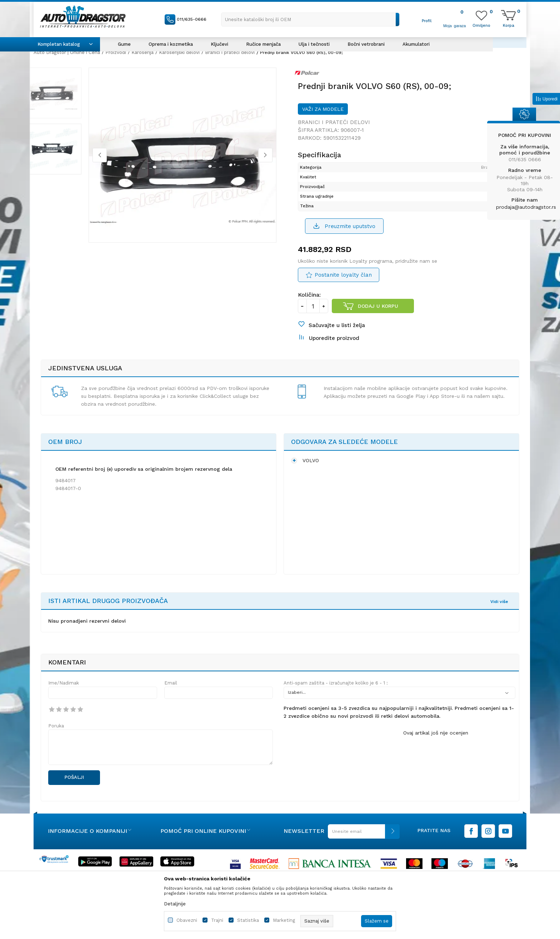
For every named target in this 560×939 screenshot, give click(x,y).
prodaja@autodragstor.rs (526, 207)
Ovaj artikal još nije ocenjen (436, 746)
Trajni (217, 920)
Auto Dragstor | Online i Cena (67, 52)
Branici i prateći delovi (230, 52)
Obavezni (187, 920)
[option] (67, 96)
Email (171, 696)
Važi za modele (323, 114)
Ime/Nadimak (64, 696)
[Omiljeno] (481, 25)
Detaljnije (175, 904)
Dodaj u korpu (378, 313)
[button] (310, 19)
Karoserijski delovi (179, 52)
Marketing (284, 920)
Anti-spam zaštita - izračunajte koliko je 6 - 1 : (336, 696)
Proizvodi (116, 52)
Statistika (248, 920)
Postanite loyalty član (343, 282)
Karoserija (142, 52)
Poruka (56, 739)
